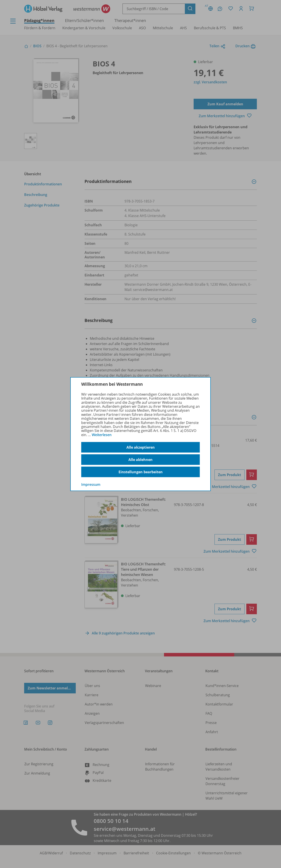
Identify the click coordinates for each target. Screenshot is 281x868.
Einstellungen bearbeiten (141, 472)
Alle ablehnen (140, 460)
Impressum (91, 484)
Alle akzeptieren (141, 447)
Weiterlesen (102, 435)
